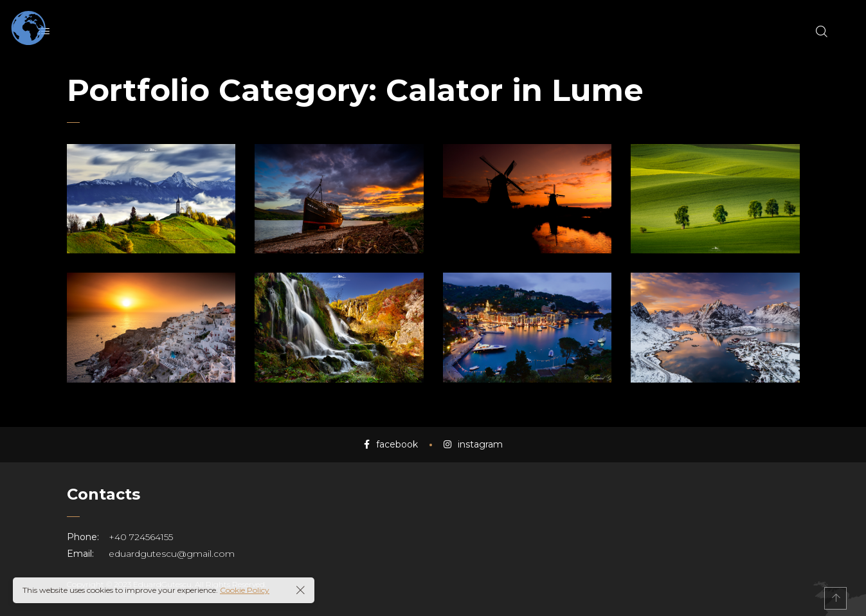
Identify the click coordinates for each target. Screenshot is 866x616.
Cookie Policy (245, 590)
